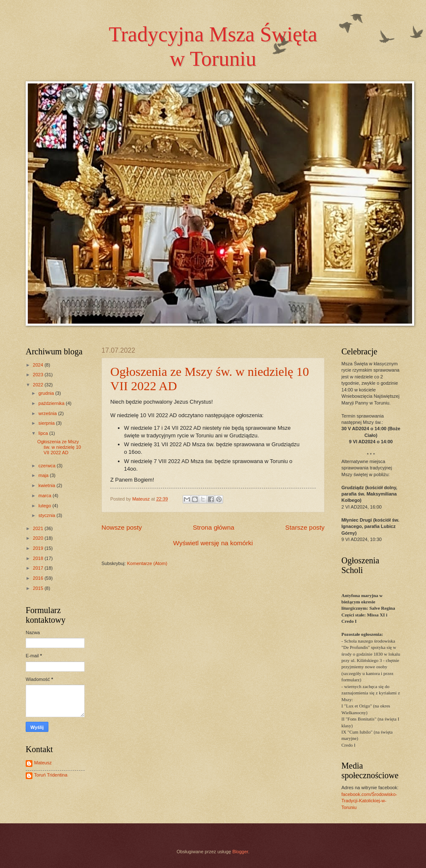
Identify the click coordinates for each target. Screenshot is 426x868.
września (48, 413)
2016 (39, 578)
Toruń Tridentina (51, 775)
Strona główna (214, 527)
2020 (39, 538)
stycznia (47, 515)
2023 (39, 375)
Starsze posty (305, 527)
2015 (39, 588)
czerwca (48, 466)
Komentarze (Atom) (147, 563)
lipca (44, 433)
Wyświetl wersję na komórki (213, 543)
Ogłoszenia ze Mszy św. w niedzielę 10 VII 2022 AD (59, 447)
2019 (39, 548)
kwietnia (47, 485)
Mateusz (43, 763)
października (52, 403)
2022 (39, 385)
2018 (39, 558)
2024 (39, 365)
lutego (45, 506)
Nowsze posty (122, 527)
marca (45, 496)
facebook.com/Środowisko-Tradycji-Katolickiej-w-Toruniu (369, 801)
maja (44, 475)
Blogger (240, 852)
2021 (39, 528)
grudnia (47, 393)
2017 (39, 568)
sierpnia (47, 423)
